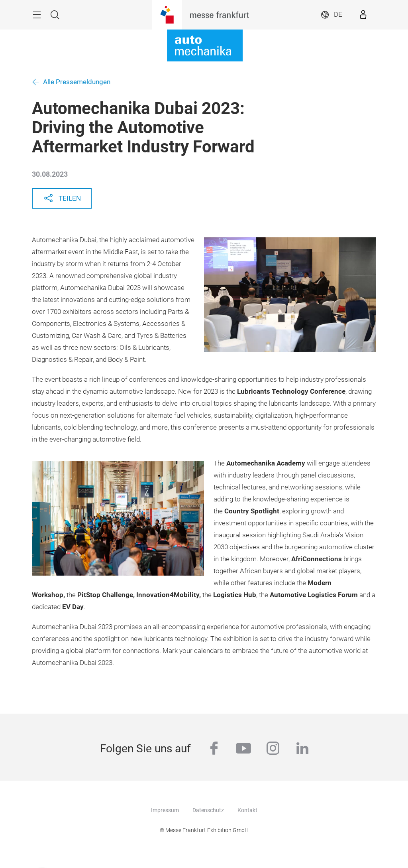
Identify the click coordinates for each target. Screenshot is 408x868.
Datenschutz (208, 810)
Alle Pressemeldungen (77, 82)
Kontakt (247, 810)
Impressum (165, 810)
